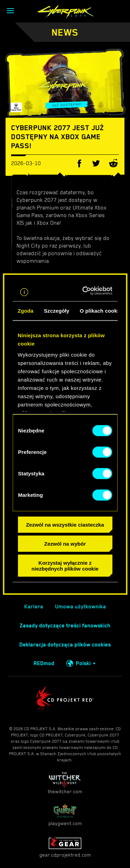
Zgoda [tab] (26, 311)
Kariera (34, 607)
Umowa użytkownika (81, 607)
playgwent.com (65, 815)
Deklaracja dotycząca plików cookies (65, 645)
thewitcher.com (65, 783)
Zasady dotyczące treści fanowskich (65, 626)
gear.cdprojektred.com (65, 846)
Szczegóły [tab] (57, 311)
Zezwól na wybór (65, 544)
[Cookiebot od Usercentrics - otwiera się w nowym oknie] (86, 291)
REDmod (44, 663)
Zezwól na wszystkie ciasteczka (65, 525)
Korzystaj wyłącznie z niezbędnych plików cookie (65, 565)
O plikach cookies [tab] (102, 311)
